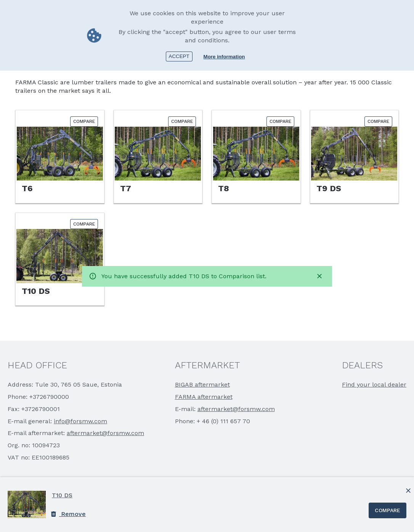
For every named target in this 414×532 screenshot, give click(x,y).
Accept (179, 56)
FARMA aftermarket (204, 397)
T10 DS (62, 495)
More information (224, 57)
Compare (388, 510)
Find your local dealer (374, 384)
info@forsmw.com (80, 421)
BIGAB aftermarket (202, 384)
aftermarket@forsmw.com (105, 433)
